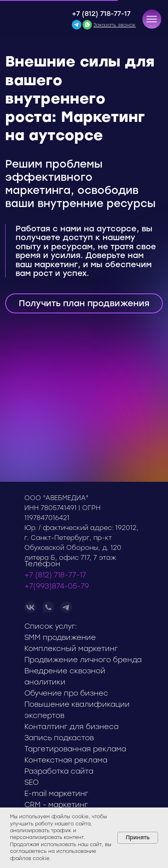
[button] (152, 19)
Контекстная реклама (66, 760)
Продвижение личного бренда (83, 660)
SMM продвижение (60, 637)
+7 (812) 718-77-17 (101, 14)
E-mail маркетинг (56, 794)
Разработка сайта (59, 771)
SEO (32, 782)
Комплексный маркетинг (71, 649)
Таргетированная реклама (75, 749)
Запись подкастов (59, 738)
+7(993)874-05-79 (57, 586)
